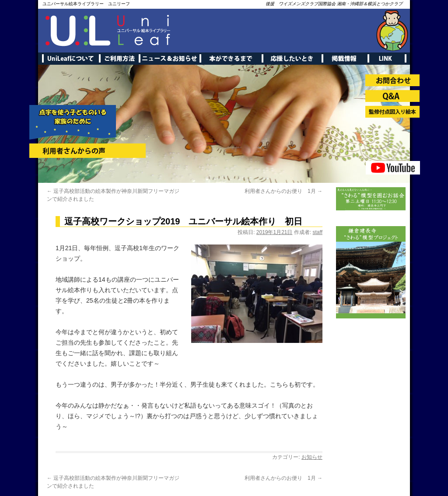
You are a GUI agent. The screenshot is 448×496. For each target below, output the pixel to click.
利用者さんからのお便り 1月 (283, 191)
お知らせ (312, 457)
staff (318, 232)
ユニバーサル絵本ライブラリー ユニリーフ (86, 4)
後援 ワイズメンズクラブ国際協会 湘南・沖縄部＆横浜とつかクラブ (334, 4)
